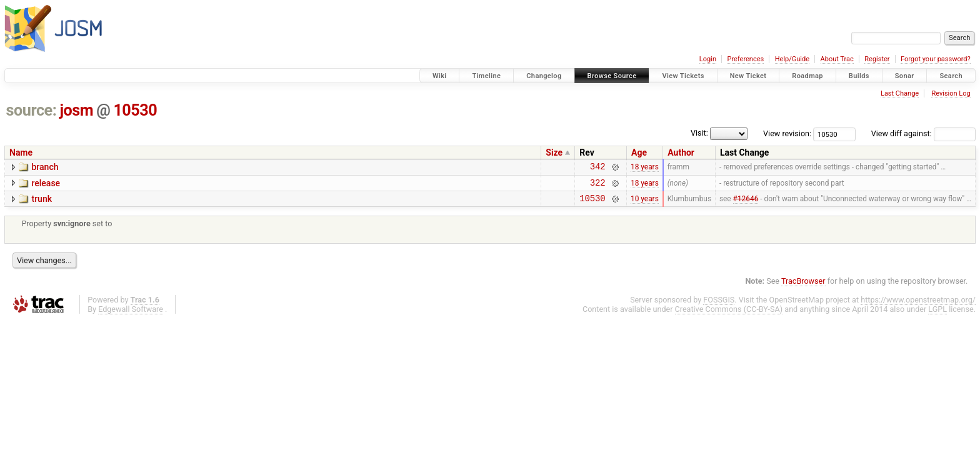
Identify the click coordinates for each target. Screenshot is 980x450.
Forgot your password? (936, 59)
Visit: (699, 133)
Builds (859, 76)
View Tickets (683, 76)
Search (951, 76)
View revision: (787, 133)
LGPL (937, 315)
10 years (645, 204)
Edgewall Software (131, 315)
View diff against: (923, 133)
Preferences (745, 59)
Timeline (486, 76)
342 (598, 168)
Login (708, 59)
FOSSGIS (719, 305)
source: (32, 110)
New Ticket (748, 76)
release (46, 185)
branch (45, 167)
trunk (42, 202)
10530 (135, 110)
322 (598, 186)
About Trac (837, 59)
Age (639, 152)
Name (21, 152)
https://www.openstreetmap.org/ (918, 305)
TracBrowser (803, 287)
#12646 (746, 204)
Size (554, 152)
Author (681, 152)
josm (76, 110)
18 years (645, 168)
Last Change (900, 93)
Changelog (544, 76)
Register (877, 59)
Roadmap (807, 76)
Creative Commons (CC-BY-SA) (729, 315)
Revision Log (951, 93)
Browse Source (612, 76)
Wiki (440, 76)
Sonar (905, 76)
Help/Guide (792, 59)
